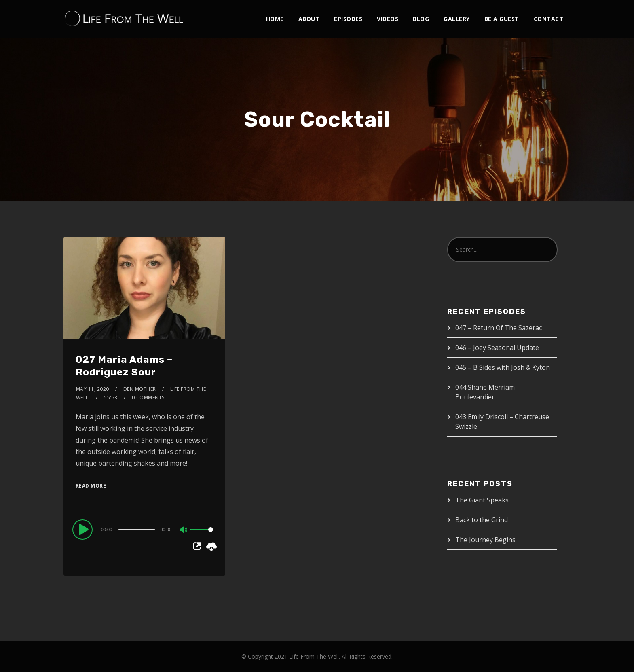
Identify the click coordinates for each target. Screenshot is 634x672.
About (309, 19)
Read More (91, 486)
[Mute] (184, 530)
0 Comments (148, 397)
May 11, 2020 (93, 389)
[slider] (137, 530)
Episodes (348, 19)
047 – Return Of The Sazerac (499, 328)
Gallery (457, 19)
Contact (549, 19)
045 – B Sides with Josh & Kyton (503, 367)
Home (275, 19)
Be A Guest (502, 19)
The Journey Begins (485, 540)
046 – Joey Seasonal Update (497, 348)
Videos (388, 19)
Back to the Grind (482, 520)
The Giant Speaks (482, 500)
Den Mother (140, 389)
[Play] (84, 529)
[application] (144, 529)
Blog (421, 19)
